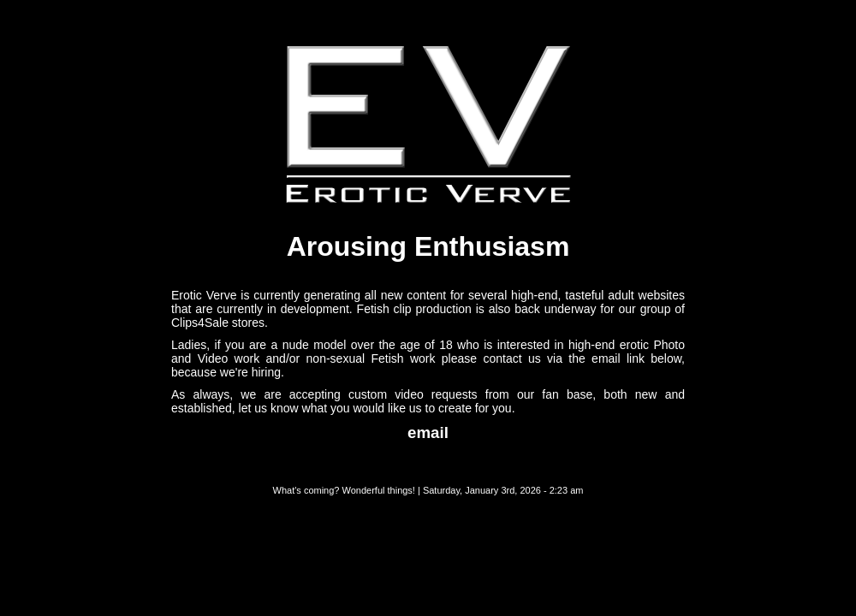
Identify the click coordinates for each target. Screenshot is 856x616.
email (428, 432)
